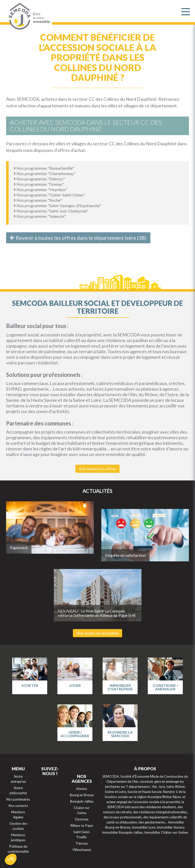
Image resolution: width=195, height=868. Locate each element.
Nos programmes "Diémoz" (39, 179)
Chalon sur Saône (82, 810)
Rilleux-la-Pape (82, 826)
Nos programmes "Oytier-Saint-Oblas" (49, 195)
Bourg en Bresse (82, 795)
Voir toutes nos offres (97, 469)
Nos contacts (18, 806)
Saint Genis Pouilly (82, 834)
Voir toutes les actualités (97, 633)
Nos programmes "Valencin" (40, 216)
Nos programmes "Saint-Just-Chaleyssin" (51, 211)
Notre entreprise (18, 779)
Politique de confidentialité (18, 849)
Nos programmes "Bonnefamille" (44, 168)
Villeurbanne (82, 850)
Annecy (82, 789)
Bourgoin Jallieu (82, 801)
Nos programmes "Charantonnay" (45, 173)
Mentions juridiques (18, 837)
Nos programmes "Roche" (38, 200)
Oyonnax (82, 819)
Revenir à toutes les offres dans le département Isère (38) (78, 238)
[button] (11, 859)
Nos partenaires (18, 799)
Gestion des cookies (18, 826)
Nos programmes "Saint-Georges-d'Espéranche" (57, 205)
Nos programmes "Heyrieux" (40, 189)
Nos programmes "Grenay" (39, 184)
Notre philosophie (18, 790)
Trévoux (82, 843)
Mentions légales (18, 815)
